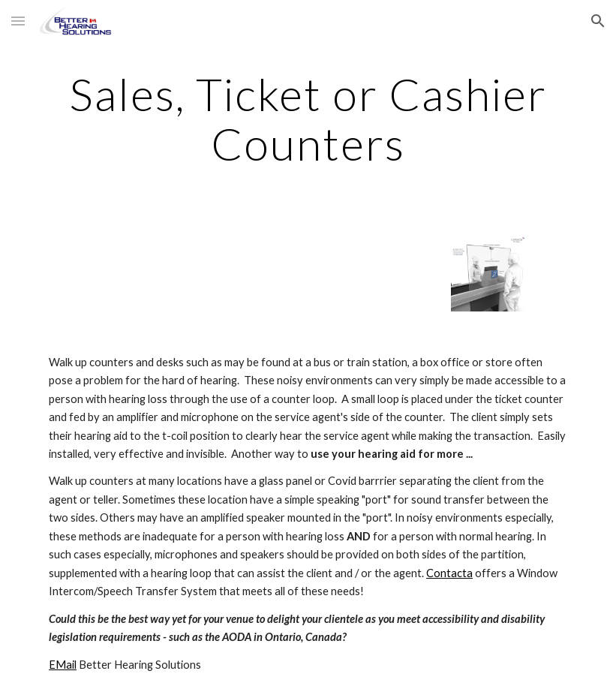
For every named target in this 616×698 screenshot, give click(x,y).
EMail (63, 665)
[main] (308, 119)
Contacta (449, 573)
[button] (18, 21)
